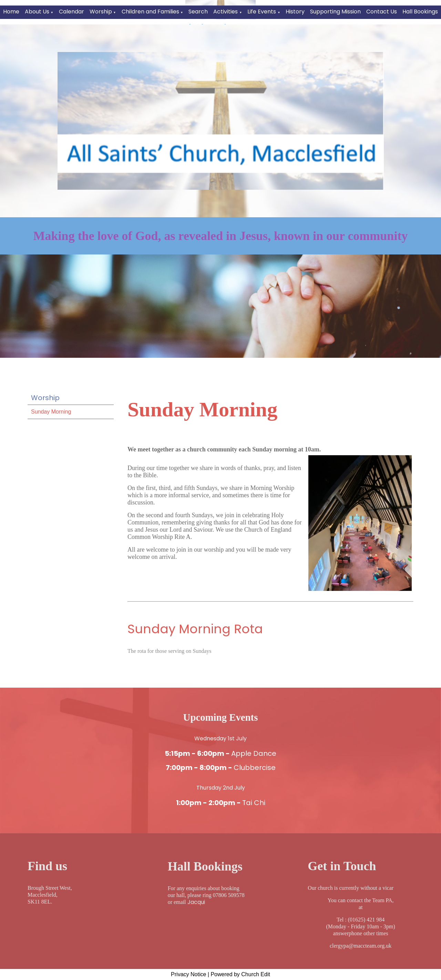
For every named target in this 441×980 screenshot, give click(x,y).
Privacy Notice (188, 974)
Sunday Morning (51, 412)
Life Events (262, 12)
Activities (225, 12)
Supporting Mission (335, 12)
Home (11, 12)
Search (198, 12)
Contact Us (382, 12)
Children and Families (150, 12)
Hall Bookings (420, 12)
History (295, 12)
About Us (37, 12)
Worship (101, 12)
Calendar (71, 12)
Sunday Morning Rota (195, 629)
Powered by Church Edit (240, 974)
